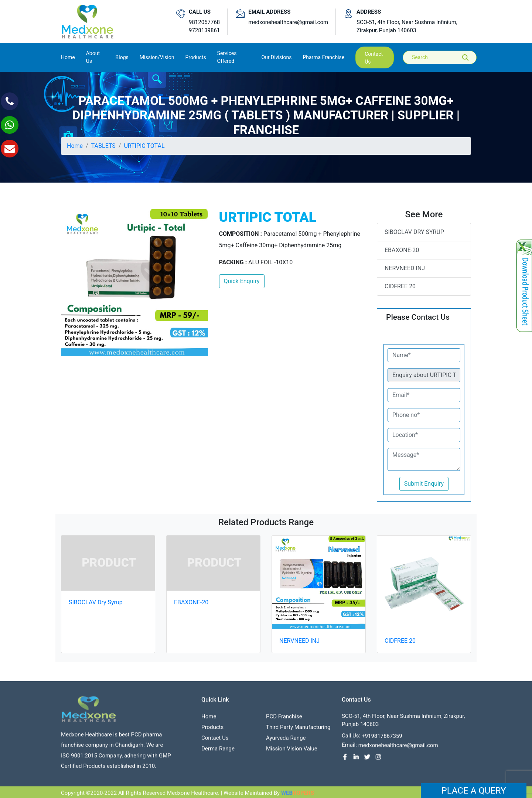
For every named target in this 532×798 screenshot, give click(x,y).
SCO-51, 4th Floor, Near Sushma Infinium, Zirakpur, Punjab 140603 (407, 26)
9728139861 (204, 30)
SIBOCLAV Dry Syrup (414, 232)
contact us (374, 58)
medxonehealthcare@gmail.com (288, 22)
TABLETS (103, 146)
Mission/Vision (157, 57)
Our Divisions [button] (277, 57)
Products (212, 730)
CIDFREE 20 (400, 286)
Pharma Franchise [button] (323, 57)
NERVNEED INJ (405, 268)
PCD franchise (284, 720)
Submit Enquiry (424, 484)
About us (93, 57)
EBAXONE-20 (402, 250)
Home (68, 57)
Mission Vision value (292, 752)
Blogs (122, 57)
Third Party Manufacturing (298, 730)
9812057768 (204, 22)
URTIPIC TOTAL (144, 146)
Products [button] (195, 57)
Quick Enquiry (242, 281)
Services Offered (227, 57)
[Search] (445, 57)
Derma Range (218, 752)
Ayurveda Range (286, 741)
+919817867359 (382, 739)
